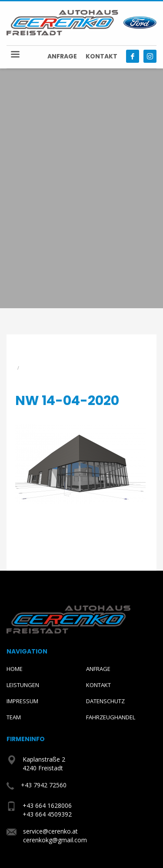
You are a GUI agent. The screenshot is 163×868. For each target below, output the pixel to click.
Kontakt (101, 56)
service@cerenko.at (50, 831)
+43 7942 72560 (44, 785)
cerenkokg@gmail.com (55, 840)
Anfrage (62, 56)
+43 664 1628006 (47, 805)
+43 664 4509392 (47, 814)
